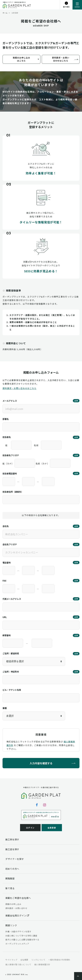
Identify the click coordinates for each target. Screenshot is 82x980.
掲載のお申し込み (13, 904)
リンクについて (38, 960)
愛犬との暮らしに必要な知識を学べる (22, 940)
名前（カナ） (43, 464)
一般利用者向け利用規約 (59, 960)
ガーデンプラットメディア (17, 944)
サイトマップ (11, 960)
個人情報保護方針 (42, 964)
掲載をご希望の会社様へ (18, 898)
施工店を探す (12, 849)
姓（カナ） (8, 464)
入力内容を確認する (41, 763)
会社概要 (24, 960)
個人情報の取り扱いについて (18, 964)
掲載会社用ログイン (17, 915)
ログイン (30, 828)
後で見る (10, 888)
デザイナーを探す (15, 859)
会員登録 (52, 828)
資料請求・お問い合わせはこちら (61, 59)
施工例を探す (12, 839)
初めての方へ (12, 869)
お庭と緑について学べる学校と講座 (21, 936)
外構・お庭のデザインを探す (18, 931)
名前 (36, 445)
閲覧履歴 (10, 878)
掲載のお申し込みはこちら (21, 59)
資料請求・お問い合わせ (16, 908)
